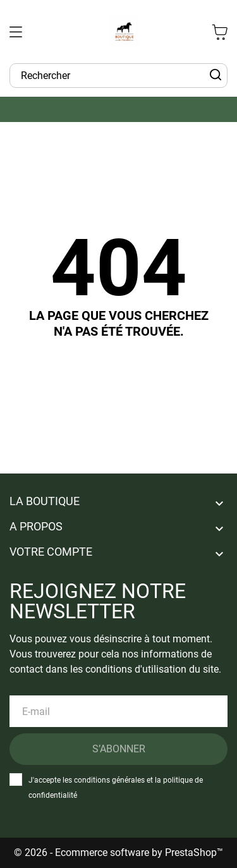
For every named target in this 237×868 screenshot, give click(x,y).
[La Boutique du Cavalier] (125, 32)
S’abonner (119, 749)
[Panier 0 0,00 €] (220, 32)
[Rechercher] (216, 75)
